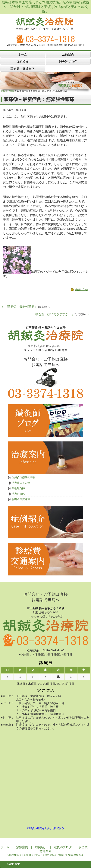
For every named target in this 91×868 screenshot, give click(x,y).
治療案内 (22, 847)
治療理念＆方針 (21, 483)
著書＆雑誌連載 (21, 499)
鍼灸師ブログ (81, 290)
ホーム (5, 847)
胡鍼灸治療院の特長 (24, 477)
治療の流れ (18, 494)
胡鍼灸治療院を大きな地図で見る (46, 828)
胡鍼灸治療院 (8, 91)
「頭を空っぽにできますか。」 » (61, 314)
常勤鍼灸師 (18, 488)
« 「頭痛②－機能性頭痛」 (26, 307)
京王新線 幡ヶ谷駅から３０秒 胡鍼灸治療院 (41, 855)
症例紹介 (41, 847)
